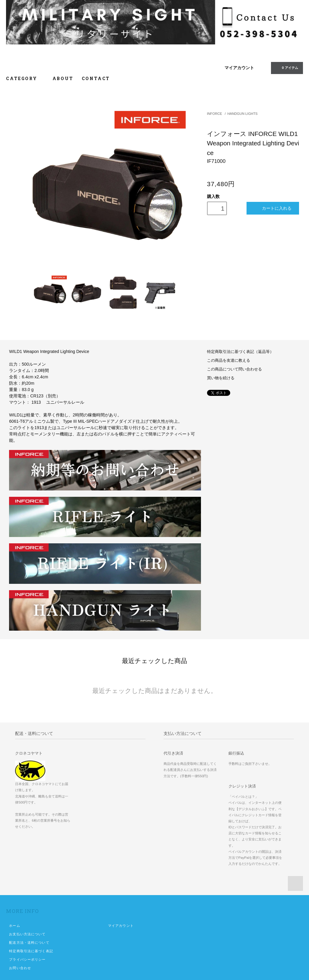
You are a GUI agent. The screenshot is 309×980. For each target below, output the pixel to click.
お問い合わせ (20, 968)
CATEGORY (25, 78)
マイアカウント (239, 68)
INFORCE (215, 114)
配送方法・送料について (29, 943)
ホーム (14, 926)
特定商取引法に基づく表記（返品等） (240, 352)
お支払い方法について (27, 934)
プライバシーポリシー (27, 959)
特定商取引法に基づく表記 (31, 951)
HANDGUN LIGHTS (242, 114)
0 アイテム (286, 68)
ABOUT (63, 78)
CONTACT (96, 78)
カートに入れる (273, 208)
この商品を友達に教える (229, 361)
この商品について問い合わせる (234, 369)
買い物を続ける (221, 378)
